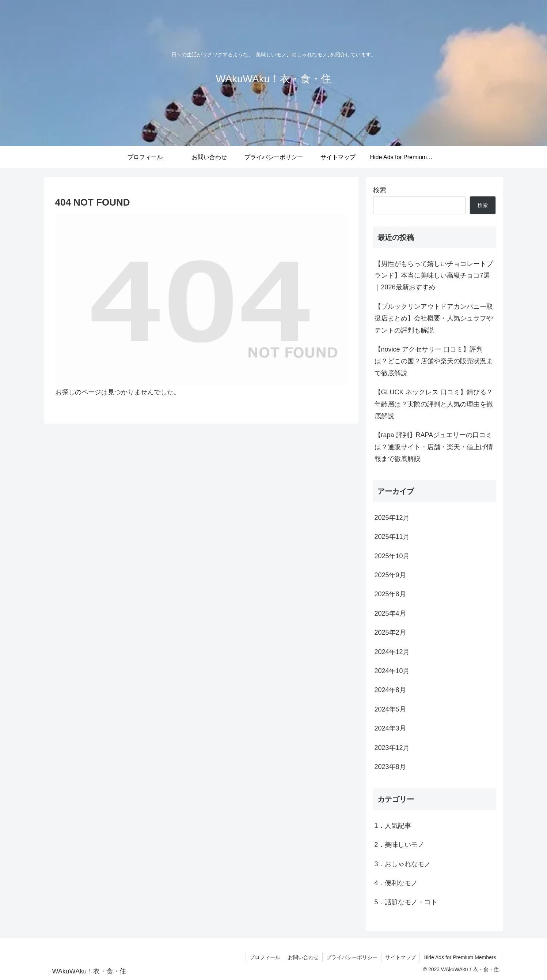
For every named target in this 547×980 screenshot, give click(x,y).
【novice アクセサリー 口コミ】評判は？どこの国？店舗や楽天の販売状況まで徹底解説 (434, 361)
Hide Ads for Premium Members (460, 957)
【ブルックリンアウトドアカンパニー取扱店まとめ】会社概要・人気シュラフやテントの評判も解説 (434, 318)
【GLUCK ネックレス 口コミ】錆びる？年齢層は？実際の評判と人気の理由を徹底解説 (434, 404)
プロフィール (265, 957)
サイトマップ (400, 957)
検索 (380, 190)
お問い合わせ (303, 957)
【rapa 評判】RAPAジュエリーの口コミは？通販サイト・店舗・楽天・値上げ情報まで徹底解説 (434, 447)
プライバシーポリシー (352, 957)
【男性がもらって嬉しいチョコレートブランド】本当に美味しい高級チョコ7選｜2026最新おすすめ (434, 276)
